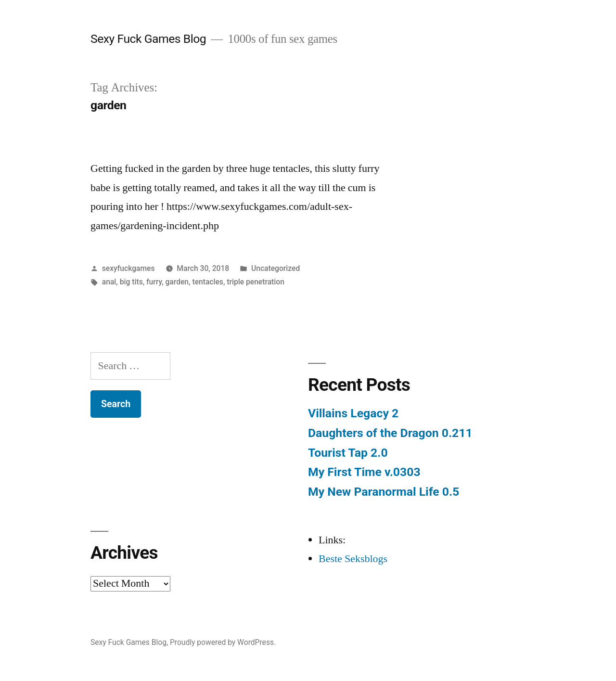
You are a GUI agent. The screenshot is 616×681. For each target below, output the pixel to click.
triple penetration (256, 282)
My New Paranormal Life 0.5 (384, 492)
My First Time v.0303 (364, 472)
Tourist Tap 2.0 (348, 453)
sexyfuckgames (128, 268)
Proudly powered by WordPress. (223, 642)
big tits (131, 282)
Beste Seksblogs (353, 559)
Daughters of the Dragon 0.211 (390, 433)
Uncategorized (276, 268)
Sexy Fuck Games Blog (148, 39)
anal (109, 282)
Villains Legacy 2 (353, 413)
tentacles (207, 282)
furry (154, 282)
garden (177, 282)
